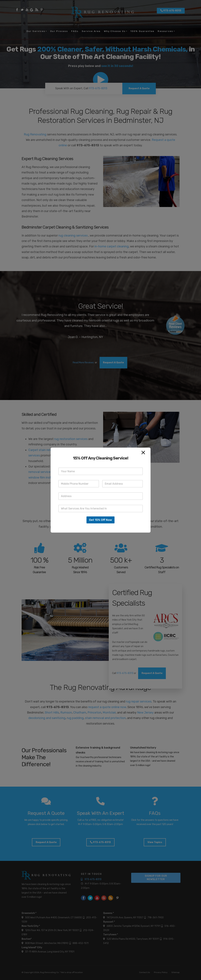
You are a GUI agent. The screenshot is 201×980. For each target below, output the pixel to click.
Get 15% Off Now (100, 520)
